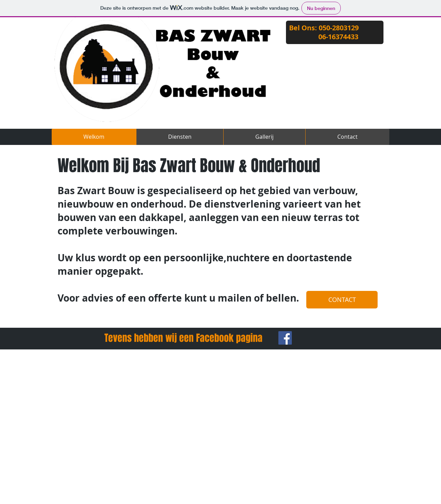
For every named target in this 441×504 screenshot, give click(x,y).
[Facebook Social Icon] (285, 338)
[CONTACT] (342, 300)
